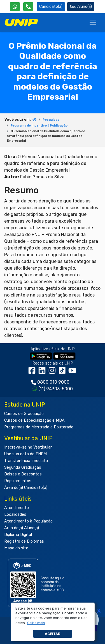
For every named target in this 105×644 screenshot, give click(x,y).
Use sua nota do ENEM (25, 454)
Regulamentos (18, 481)
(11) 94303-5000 (56, 389)
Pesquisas (51, 120)
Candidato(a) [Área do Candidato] (51, 7)
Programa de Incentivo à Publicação (39, 126)
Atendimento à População (28, 521)
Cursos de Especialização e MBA (34, 420)
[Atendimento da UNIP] (28, 7)
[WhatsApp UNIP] (15, 7)
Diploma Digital (18, 535)
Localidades (15, 514)
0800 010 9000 (53, 382)
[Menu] (93, 22)
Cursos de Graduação (24, 414)
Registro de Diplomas (24, 541)
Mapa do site (16, 548)
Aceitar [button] (53, 634)
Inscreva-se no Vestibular (28, 447)
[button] (36, 623)
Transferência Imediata (26, 461)
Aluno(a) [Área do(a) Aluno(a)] (81, 7)
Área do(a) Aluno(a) (22, 528)
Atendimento (17, 508)
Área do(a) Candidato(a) (26, 488)
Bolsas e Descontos (23, 474)
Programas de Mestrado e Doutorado (39, 427)
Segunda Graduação (23, 467)
